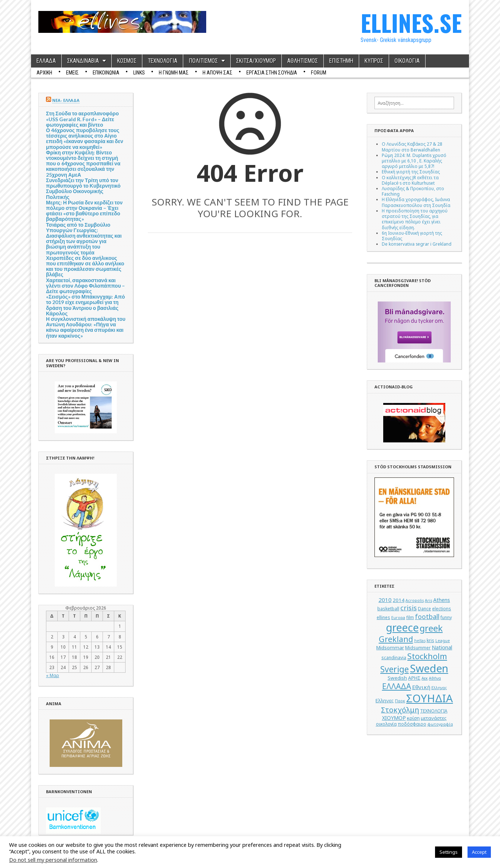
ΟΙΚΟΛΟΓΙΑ (407, 61)
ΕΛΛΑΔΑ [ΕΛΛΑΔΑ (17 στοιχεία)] (397, 686)
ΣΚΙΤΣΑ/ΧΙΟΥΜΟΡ (256, 61)
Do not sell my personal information (53, 860)
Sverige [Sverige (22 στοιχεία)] (395, 669)
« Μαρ (53, 675)
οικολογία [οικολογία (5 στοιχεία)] (386, 724)
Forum (319, 73)
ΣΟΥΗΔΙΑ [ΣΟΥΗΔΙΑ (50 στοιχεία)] (430, 698)
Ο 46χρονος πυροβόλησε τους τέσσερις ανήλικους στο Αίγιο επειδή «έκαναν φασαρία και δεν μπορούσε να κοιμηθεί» (85, 139)
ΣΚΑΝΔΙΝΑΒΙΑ (83, 61)
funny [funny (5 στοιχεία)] (446, 617)
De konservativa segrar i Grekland (417, 244)
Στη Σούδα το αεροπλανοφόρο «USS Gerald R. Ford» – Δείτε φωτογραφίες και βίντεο (82, 119)
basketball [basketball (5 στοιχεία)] (388, 609)
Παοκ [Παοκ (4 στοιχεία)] (400, 701)
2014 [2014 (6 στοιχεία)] (399, 600)
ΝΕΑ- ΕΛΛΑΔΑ (66, 100)
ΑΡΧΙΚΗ (44, 73)
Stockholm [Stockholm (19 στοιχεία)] (427, 656)
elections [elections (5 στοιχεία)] (442, 609)
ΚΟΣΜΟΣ (127, 61)
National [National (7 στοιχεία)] (442, 647)
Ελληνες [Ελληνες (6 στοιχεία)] (385, 700)
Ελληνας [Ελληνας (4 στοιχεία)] (439, 688)
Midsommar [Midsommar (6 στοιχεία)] (390, 648)
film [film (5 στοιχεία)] (410, 617)
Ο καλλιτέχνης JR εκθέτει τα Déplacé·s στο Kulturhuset (410, 180)
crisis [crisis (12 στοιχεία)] (409, 608)
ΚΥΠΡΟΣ (374, 61)
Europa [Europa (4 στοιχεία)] (398, 618)
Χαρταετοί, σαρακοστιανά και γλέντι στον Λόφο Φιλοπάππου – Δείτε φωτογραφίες (85, 286)
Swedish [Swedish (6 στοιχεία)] (397, 678)
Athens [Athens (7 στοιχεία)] (442, 600)
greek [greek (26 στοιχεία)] (431, 628)
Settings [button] (449, 852)
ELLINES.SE (411, 22)
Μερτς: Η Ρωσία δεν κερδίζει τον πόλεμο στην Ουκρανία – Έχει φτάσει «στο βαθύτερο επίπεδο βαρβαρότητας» (84, 211)
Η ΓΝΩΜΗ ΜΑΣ (174, 73)
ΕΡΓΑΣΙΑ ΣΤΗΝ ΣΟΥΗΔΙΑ (272, 73)
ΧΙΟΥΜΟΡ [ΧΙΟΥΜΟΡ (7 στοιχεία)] (394, 718)
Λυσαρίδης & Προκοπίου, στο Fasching (413, 191)
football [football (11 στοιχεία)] (427, 617)
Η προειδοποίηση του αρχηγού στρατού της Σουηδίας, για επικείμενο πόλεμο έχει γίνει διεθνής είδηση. (415, 219)
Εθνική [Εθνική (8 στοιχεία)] (421, 687)
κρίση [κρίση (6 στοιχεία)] (413, 718)
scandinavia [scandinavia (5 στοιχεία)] (394, 658)
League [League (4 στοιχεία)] (443, 641)
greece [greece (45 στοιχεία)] (402, 627)
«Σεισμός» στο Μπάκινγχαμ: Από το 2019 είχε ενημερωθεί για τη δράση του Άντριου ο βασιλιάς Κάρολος (85, 305)
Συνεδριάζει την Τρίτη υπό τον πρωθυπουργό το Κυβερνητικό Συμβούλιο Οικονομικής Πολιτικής (83, 189)
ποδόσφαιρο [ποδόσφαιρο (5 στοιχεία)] (412, 724)
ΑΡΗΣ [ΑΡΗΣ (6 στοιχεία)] (414, 678)
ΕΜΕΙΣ (72, 73)
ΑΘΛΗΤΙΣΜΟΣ (303, 61)
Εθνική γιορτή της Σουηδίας (411, 172)
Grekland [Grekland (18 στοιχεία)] (396, 639)
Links (139, 73)
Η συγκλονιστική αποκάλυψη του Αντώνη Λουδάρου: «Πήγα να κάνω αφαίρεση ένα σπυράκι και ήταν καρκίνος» (86, 327)
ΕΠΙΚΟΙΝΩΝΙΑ (106, 73)
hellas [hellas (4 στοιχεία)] (420, 641)
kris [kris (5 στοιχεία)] (430, 640)
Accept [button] (479, 852)
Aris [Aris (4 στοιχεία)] (428, 600)
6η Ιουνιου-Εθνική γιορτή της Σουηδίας (412, 236)
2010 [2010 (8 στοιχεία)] (385, 600)
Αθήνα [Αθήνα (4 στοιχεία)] (435, 678)
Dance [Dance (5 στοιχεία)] (424, 609)
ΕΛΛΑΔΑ (46, 61)
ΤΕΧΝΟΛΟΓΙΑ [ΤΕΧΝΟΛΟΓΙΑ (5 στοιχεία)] (434, 711)
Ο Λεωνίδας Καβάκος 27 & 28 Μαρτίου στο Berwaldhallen (412, 147)
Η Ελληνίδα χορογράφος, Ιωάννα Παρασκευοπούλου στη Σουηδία (416, 202)
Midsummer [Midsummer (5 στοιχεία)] (418, 648)
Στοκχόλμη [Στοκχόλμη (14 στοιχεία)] (400, 710)
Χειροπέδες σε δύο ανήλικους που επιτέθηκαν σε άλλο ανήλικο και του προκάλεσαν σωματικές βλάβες (85, 266)
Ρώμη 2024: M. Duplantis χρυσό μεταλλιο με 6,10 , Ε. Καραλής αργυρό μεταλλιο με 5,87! (414, 161)
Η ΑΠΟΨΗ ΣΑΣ (218, 73)
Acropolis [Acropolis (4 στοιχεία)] (415, 600)
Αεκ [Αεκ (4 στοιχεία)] (425, 678)
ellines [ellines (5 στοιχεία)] (383, 617)
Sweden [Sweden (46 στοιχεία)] (429, 668)
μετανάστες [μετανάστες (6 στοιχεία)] (434, 718)
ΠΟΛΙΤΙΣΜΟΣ (203, 61)
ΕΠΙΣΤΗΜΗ (341, 61)
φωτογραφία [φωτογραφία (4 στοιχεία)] (440, 724)
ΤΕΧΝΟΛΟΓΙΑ (163, 61)
